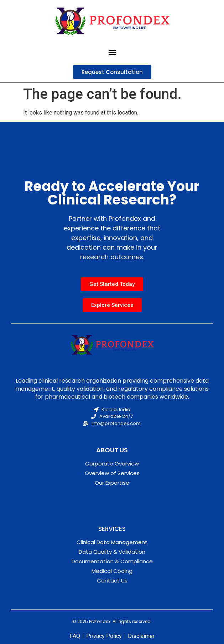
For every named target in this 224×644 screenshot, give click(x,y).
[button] (112, 52)
